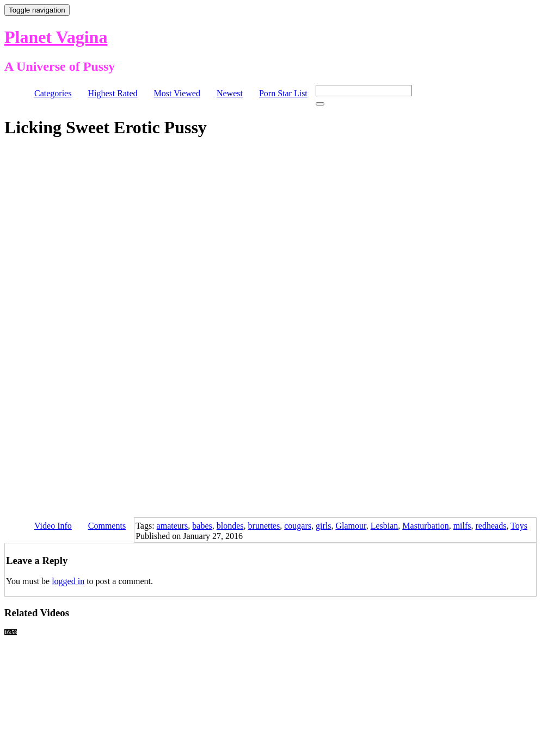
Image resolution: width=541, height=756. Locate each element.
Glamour (351, 526)
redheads (491, 526)
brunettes (264, 526)
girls (323, 526)
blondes (230, 526)
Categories (53, 93)
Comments (107, 526)
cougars (298, 526)
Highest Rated (112, 93)
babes (202, 526)
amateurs (173, 526)
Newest (230, 93)
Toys (519, 526)
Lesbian (385, 526)
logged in (68, 581)
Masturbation (425, 526)
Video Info (53, 526)
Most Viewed (177, 93)
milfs (462, 526)
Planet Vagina (56, 37)
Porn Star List (283, 93)
